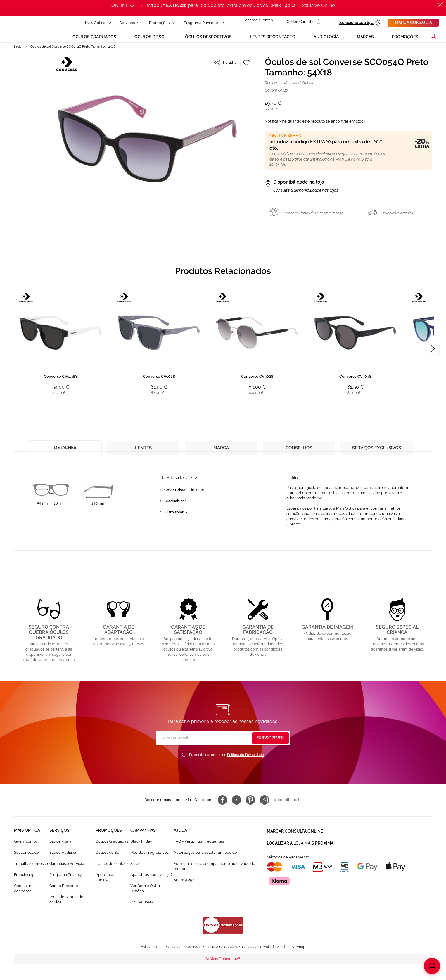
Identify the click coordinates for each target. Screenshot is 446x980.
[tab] (65, 452)
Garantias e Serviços (67, 869)
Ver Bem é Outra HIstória (145, 894)
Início (18, 52)
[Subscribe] (270, 744)
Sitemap (305, 952)
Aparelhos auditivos (105, 883)
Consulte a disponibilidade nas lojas (306, 196)
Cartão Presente (64, 891)
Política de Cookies (222, 952)
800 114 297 (184, 885)
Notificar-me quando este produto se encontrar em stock (315, 127)
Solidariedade (26, 858)
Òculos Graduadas (112, 847)
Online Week (142, 908)
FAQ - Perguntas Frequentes (199, 847)
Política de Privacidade (246, 761)
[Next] (433, 354)
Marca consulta (413, 23)
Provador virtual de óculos (66, 905)
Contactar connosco (23, 894)
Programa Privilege (66, 880)
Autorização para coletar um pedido (205, 858)
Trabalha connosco (31, 869)
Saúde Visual (61, 847)
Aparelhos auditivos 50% (152, 880)
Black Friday (141, 847)
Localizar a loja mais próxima (300, 847)
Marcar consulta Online (295, 836)
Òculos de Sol (108, 858)
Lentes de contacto (113, 869)
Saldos (136, 869)
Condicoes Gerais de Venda (268, 952)
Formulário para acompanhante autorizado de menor (214, 872)
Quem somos (26, 847)
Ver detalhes (303, 88)
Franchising (24, 880)
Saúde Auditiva (63, 858)
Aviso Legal (145, 952)
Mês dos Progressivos (149, 858)
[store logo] (16, 32)
